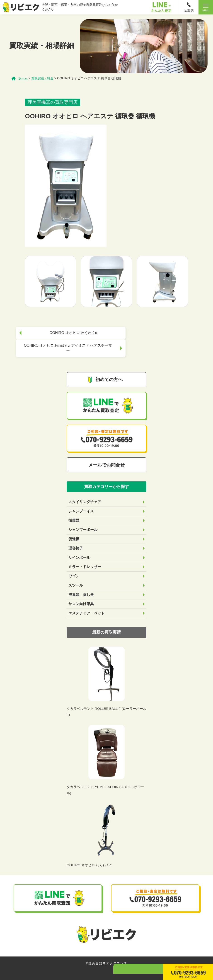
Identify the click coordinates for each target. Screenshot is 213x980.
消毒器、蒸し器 (81, 586)
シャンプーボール (83, 521)
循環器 (74, 512)
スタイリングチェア (85, 493)
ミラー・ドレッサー (85, 558)
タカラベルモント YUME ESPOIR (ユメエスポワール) (105, 781)
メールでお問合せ (106, 456)
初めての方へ (105, 371)
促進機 (74, 530)
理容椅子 (76, 540)
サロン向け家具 (81, 595)
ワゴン (74, 567)
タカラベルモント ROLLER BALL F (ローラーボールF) (106, 703)
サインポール (79, 549)
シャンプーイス (81, 503)
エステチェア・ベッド (87, 605)
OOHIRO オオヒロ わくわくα (89, 856)
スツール (76, 577)
